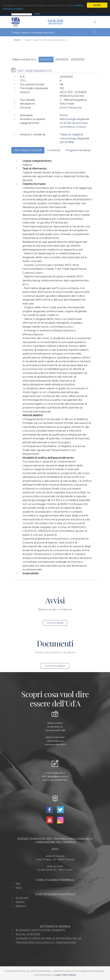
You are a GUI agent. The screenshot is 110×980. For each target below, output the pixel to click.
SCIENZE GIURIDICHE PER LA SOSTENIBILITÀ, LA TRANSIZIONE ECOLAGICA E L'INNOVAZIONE (48, 941)
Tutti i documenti (55, 666)
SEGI (19, 888)
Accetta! (97, 5)
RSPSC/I (21, 906)
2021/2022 (62, 59)
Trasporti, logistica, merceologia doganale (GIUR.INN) (75, 138)
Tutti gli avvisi (55, 623)
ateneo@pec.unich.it (58, 776)
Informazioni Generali (28, 150)
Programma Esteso (78, 150)
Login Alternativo (65, 975)
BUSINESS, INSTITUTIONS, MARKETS (40, 930)
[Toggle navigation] (96, 14)
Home (17, 40)
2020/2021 (46, 59)
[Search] (22, 14)
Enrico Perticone (71, 108)
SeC (18, 884)
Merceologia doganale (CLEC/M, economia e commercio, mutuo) (74, 123)
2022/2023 (78, 59)
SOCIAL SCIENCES (28, 934)
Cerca (37, 14)
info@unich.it (58, 773)
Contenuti (54, 150)
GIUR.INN (22, 898)
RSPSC (20, 902)
